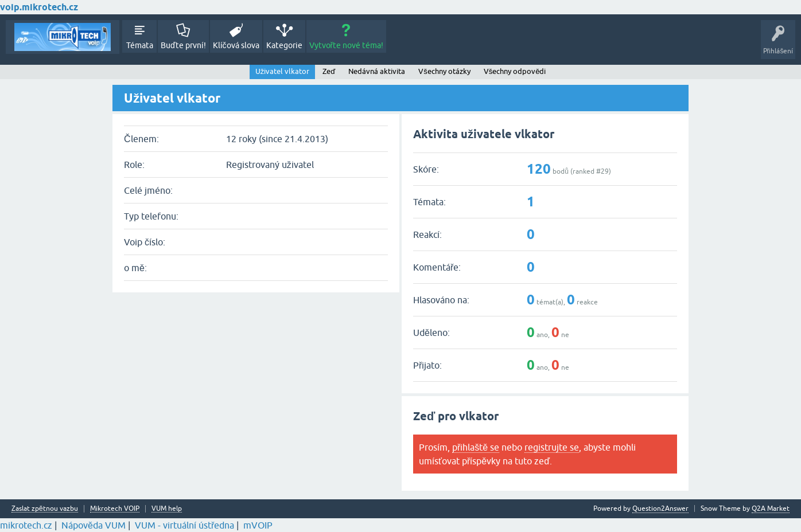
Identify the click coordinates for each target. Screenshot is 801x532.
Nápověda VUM (94, 525)
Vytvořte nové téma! (347, 45)
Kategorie (284, 45)
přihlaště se (476, 447)
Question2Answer (660, 508)
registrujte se (552, 447)
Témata (140, 45)
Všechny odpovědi (515, 71)
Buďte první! (183, 45)
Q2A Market (771, 508)
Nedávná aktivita (377, 71)
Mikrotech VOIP (115, 509)
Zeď (329, 71)
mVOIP (258, 525)
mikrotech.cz (26, 525)
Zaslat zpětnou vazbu (45, 509)
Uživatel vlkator (283, 71)
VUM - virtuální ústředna (184, 525)
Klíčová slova (236, 45)
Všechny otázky (444, 71)
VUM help (167, 509)
